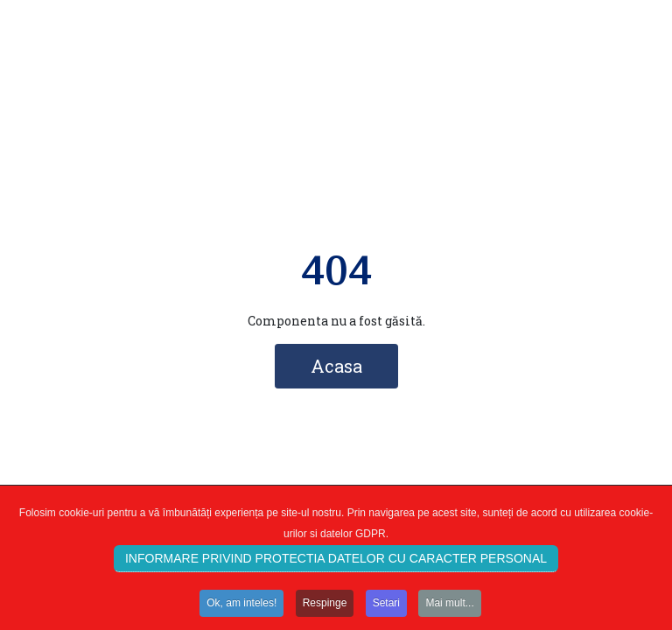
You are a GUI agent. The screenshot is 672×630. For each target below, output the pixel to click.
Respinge (325, 605)
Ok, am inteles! (241, 605)
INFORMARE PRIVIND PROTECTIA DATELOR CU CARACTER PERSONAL (336, 561)
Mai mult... (449, 605)
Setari (386, 605)
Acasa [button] (336, 366)
